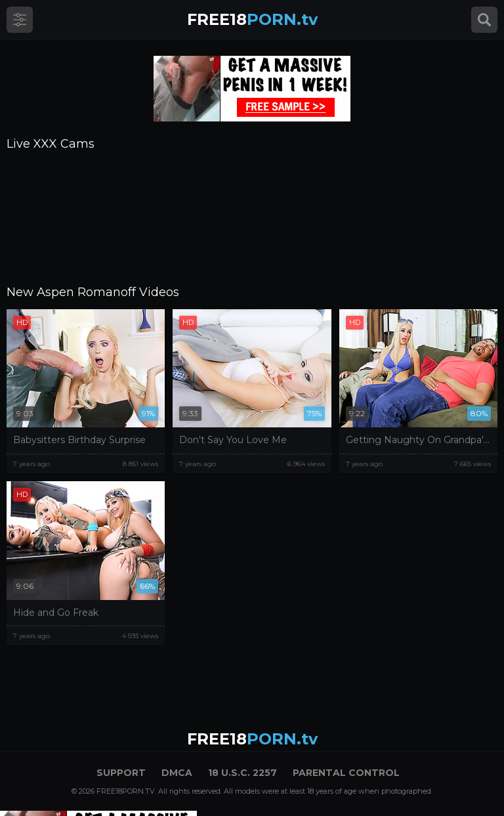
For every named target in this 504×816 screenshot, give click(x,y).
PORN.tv (252, 19)
